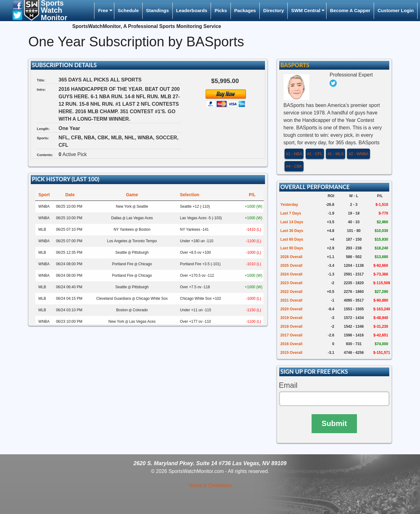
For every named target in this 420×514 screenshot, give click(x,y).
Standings (157, 10)
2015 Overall (292, 353)
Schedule (128, 10)
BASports (295, 65)
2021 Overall (292, 300)
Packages (245, 10)
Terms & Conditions (210, 486)
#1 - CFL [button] (315, 154)
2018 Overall (292, 326)
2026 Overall (292, 257)
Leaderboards (192, 10)
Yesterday (289, 205)
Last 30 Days (292, 231)
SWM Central (306, 10)
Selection (189, 195)
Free (103, 10)
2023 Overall (292, 283)
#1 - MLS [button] (336, 154)
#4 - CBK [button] (294, 166)
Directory (274, 10)
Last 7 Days (291, 213)
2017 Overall (292, 335)
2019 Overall (292, 318)
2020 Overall (292, 309)
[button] (17, 5)
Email (288, 385)
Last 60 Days (292, 239)
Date (70, 195)
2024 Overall (292, 274)
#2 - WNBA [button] (358, 154)
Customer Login (395, 10)
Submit (334, 423)
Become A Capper (350, 10)
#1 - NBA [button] (294, 154)
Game (132, 195)
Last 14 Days (292, 222)
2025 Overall (292, 266)
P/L (252, 195)
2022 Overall (292, 292)
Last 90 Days (292, 248)
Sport (44, 195)
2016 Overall (292, 344)
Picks (221, 10)
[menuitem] (104, 11)
